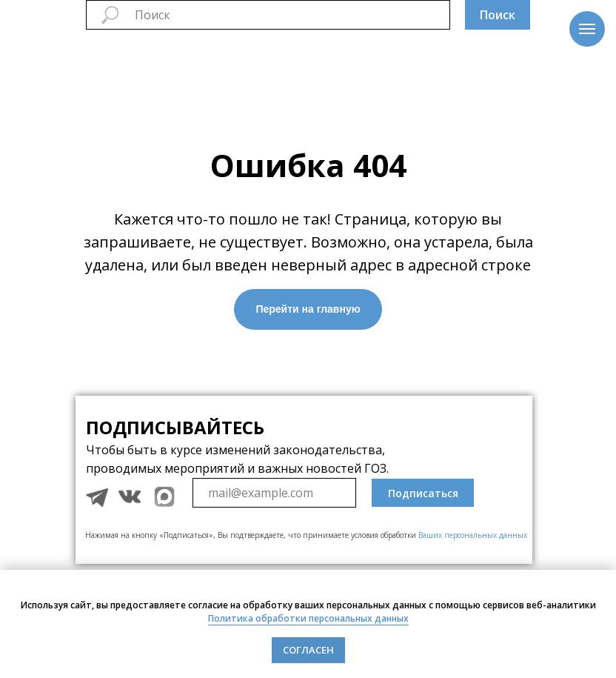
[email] (274, 493)
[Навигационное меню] (587, 29)
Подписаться (423, 493)
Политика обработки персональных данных (308, 618)
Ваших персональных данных (473, 535)
